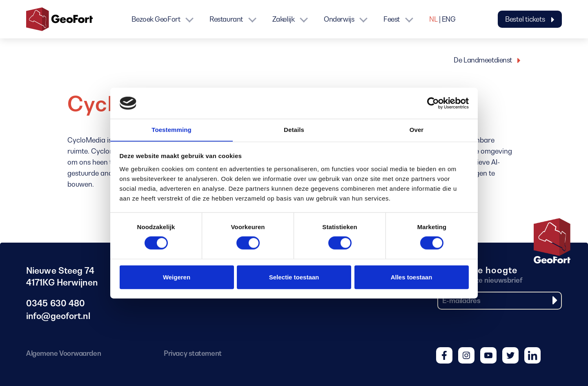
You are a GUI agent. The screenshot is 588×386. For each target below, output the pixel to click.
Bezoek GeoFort (156, 19)
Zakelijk (283, 19)
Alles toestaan (412, 277)
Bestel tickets (530, 19)
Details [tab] (294, 130)
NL (433, 19)
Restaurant (226, 19)
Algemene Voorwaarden (63, 353)
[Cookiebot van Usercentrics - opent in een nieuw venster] (433, 103)
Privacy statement (193, 353)
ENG (449, 19)
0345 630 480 (56, 304)
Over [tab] (417, 130)
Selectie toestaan (294, 277)
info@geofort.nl (59, 316)
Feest (392, 19)
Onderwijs (339, 19)
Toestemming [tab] (171, 130)
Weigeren (177, 277)
